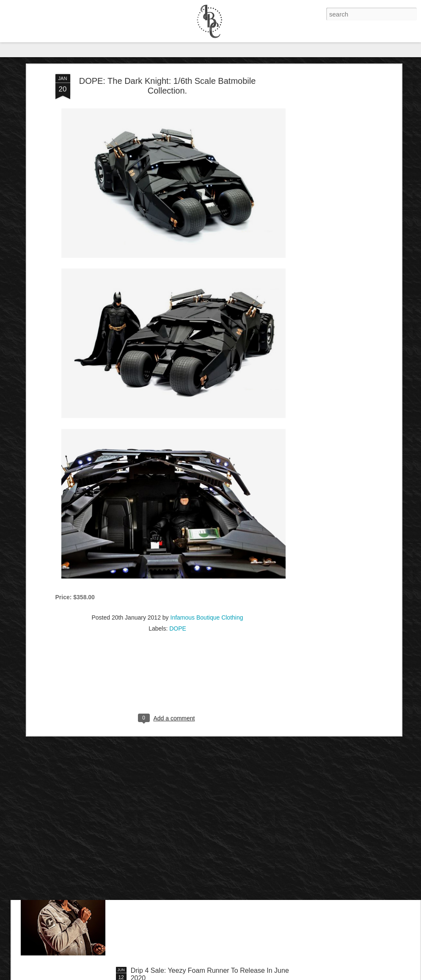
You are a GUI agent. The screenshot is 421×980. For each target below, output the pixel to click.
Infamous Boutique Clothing (207, 554)
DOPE (178, 565)
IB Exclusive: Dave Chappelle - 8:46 (185, 874)
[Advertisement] (326, 144)
